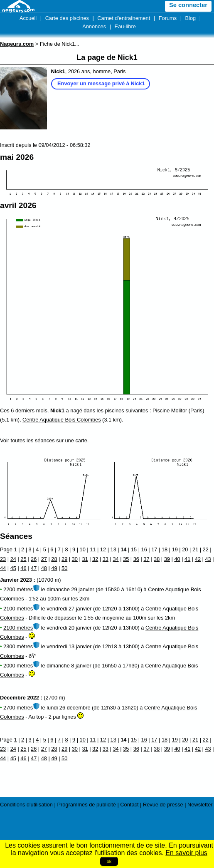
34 (116, 559)
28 (54, 559)
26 (34, 559)
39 (167, 559)
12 (103, 549)
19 (175, 549)
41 (187, 559)
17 (154, 549)
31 (85, 559)
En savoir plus (186, 853)
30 (75, 559)
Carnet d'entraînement (124, 18)
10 (83, 549)
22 (206, 549)
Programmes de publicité (86, 805)
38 (157, 559)
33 (106, 559)
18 (165, 549)
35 (126, 559)
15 (134, 549)
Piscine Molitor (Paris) (178, 410)
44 (3, 568)
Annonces (94, 26)
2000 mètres (18, 666)
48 (44, 568)
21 (195, 549)
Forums (168, 18)
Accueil (28, 18)
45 (13, 568)
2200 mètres (18, 589)
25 (23, 559)
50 (64, 568)
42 (198, 559)
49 (54, 568)
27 (44, 559)
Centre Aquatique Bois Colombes (62, 420)
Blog (191, 18)
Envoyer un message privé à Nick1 (101, 83)
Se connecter (188, 5)
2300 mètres (18, 646)
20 (185, 549)
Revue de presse (163, 805)
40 (177, 559)
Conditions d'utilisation (26, 805)
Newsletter (200, 805)
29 (64, 559)
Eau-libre (125, 26)
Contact (129, 805)
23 (3, 559)
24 (13, 559)
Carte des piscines (67, 18)
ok (109, 861)
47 (34, 568)
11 (93, 549)
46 (23, 568)
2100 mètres (18, 609)
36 (136, 559)
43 (208, 559)
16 (144, 549)
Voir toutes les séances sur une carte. (44, 440)
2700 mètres (18, 708)
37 (146, 559)
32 (95, 559)
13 (113, 549)
